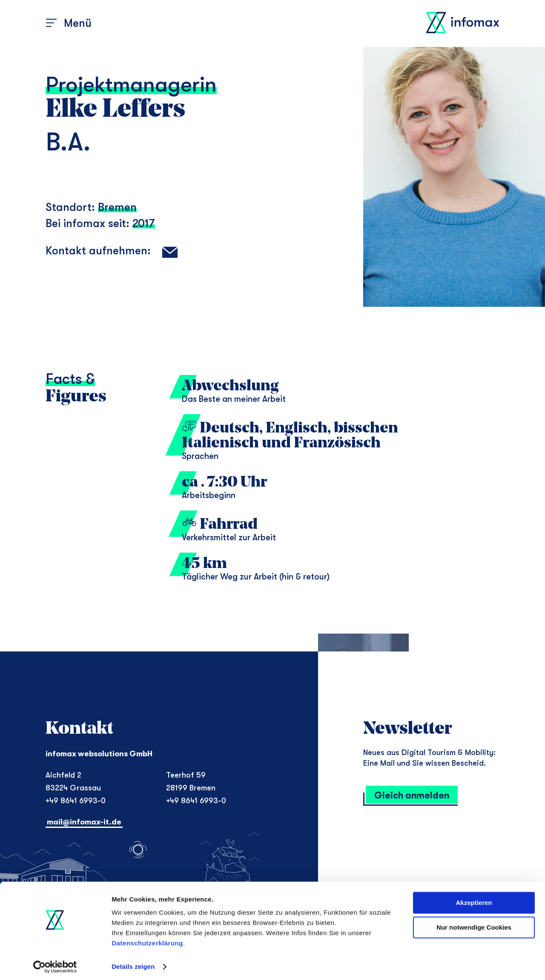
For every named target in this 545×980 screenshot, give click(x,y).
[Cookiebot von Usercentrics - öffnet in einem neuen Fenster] (55, 963)
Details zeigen (133, 963)
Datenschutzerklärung (147, 940)
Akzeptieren (474, 899)
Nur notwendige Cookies (474, 924)
